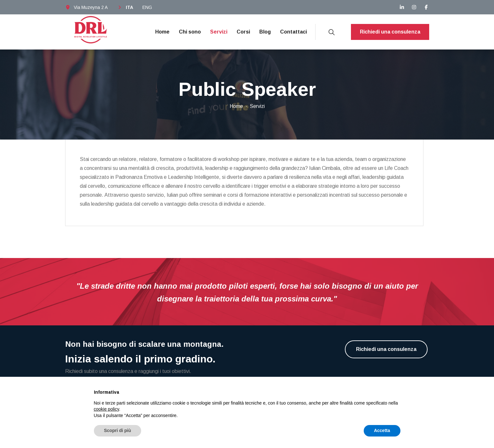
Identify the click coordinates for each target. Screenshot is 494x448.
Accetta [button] (382, 430)
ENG (147, 7)
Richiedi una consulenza (390, 32)
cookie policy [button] (106, 409)
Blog (265, 32)
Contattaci (293, 32)
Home (162, 32)
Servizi (219, 32)
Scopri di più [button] (118, 430)
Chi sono (190, 32)
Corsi (243, 32)
